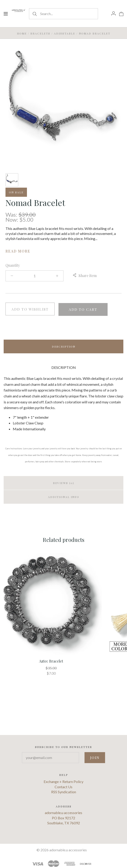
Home (22, 33)
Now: (12, 220)
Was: (12, 214)
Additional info (64, 496)
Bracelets (40, 33)
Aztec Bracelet (51, 661)
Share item (85, 276)
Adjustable (65, 33)
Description (64, 346)
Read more (18, 251)
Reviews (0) (64, 482)
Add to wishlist (30, 309)
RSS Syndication (64, 791)
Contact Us (63, 786)
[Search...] (64, 14)
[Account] (114, 13)
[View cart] (121, 13)
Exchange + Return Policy (63, 781)
